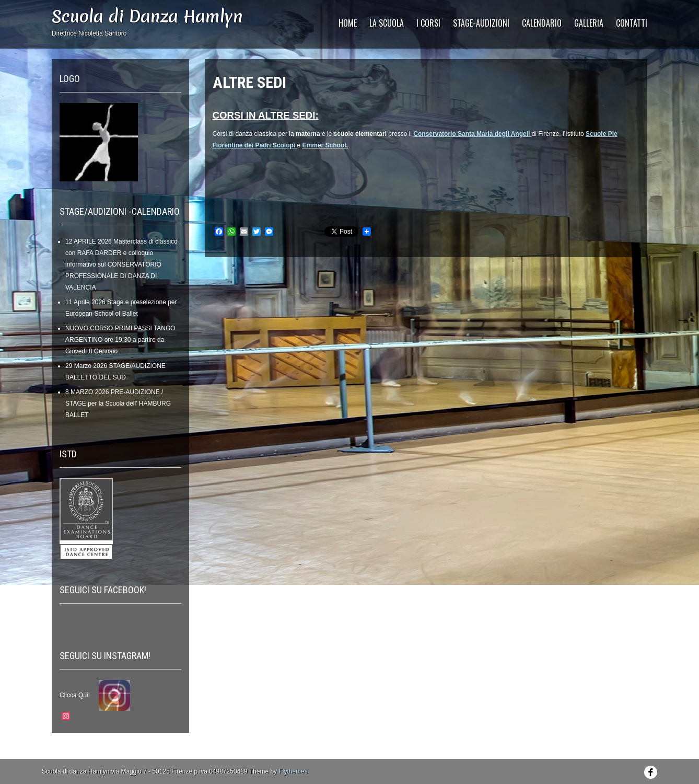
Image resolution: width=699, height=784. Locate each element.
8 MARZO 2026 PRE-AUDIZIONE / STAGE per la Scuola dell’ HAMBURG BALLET (118, 403)
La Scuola (387, 23)
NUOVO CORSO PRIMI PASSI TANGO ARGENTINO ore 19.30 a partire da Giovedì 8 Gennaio (120, 340)
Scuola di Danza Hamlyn (147, 16)
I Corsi (428, 23)
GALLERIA (589, 23)
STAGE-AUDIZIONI (481, 23)
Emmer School (324, 145)
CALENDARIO (542, 23)
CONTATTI (632, 23)
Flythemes (293, 771)
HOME (348, 23)
